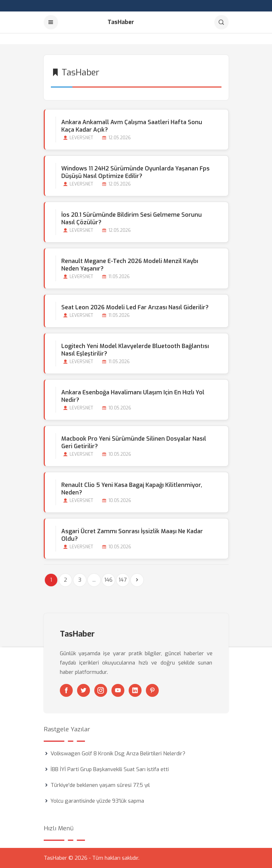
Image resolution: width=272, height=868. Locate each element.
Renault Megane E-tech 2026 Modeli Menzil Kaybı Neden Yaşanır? (130, 265)
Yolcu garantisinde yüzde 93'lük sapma (97, 801)
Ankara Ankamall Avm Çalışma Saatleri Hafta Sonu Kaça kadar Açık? (132, 126)
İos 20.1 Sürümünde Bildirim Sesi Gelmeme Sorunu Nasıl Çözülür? (132, 219)
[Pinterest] (152, 690)
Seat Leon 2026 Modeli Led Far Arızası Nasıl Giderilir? (135, 307)
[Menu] (51, 22)
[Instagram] (101, 690)
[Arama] (221, 22)
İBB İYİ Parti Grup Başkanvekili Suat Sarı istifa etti (110, 769)
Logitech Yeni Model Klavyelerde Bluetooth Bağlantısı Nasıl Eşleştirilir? (135, 350)
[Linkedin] (135, 690)
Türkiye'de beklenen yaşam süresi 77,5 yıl (100, 785)
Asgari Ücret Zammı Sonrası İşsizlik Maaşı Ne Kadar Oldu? (132, 535)
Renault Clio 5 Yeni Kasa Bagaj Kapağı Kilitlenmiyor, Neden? (132, 489)
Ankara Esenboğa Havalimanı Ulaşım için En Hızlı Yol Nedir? (133, 396)
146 (108, 580)
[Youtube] (118, 690)
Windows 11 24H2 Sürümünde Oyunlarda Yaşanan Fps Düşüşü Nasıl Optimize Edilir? (135, 172)
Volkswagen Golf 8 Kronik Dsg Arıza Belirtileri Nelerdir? (118, 754)
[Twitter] (83, 690)
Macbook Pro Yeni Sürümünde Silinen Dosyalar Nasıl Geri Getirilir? (134, 442)
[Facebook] (66, 690)
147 (123, 580)
